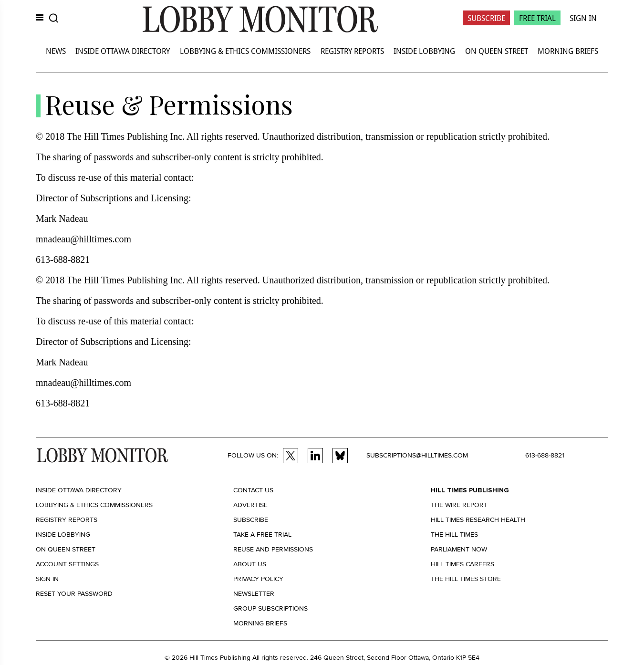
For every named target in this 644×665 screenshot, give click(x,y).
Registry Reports (352, 51)
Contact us (253, 490)
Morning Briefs (568, 51)
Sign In (583, 18)
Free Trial (537, 18)
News (56, 51)
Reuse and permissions (273, 549)
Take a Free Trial (262, 535)
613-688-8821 (545, 455)
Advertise (250, 505)
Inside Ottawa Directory (123, 51)
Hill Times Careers (462, 564)
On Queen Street (497, 51)
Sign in (47, 579)
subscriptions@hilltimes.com (417, 455)
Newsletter (254, 594)
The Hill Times (454, 535)
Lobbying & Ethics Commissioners (245, 51)
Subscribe (486, 18)
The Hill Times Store (466, 579)
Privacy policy (258, 579)
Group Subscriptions (270, 608)
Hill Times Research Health (478, 520)
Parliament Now (459, 549)
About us (250, 564)
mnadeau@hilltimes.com (83, 239)
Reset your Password (74, 594)
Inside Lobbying (424, 51)
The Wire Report (459, 505)
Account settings (67, 564)
